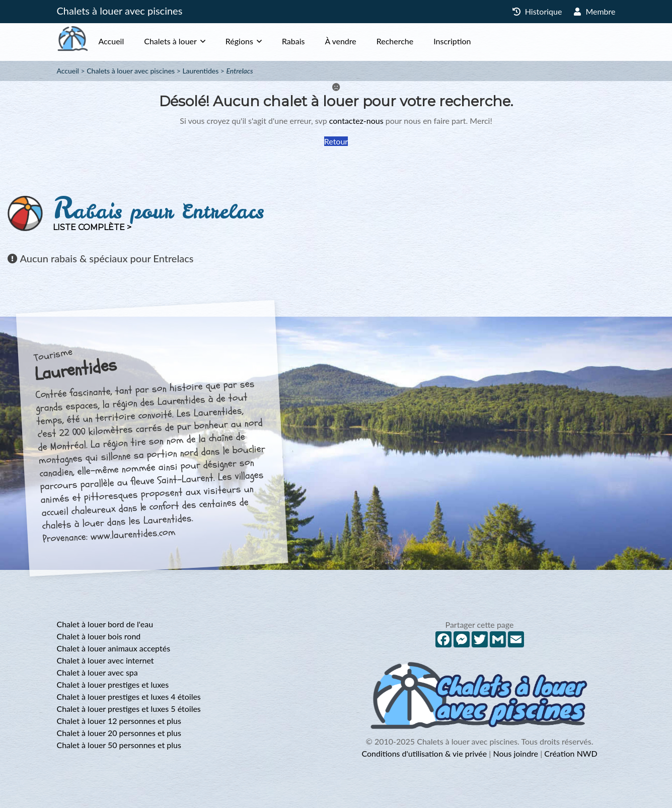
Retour (336, 141)
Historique (537, 11)
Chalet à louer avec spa (97, 672)
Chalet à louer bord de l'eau (105, 624)
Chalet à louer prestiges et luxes (113, 684)
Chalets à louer (191, 41)
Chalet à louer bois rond (99, 636)
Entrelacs (240, 71)
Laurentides (200, 71)
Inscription (472, 41)
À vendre (360, 41)
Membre (594, 11)
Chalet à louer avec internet (105, 660)
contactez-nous (356, 121)
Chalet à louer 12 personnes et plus (119, 721)
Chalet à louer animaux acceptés (114, 648)
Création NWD (571, 753)
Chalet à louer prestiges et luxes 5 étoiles (129, 709)
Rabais (314, 41)
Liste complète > (92, 227)
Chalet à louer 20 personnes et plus (119, 733)
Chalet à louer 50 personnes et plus (119, 745)
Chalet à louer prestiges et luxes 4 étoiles (129, 696)
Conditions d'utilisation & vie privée (424, 753)
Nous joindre (515, 753)
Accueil (132, 41)
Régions (259, 41)
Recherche (415, 41)
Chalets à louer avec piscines (120, 11)
